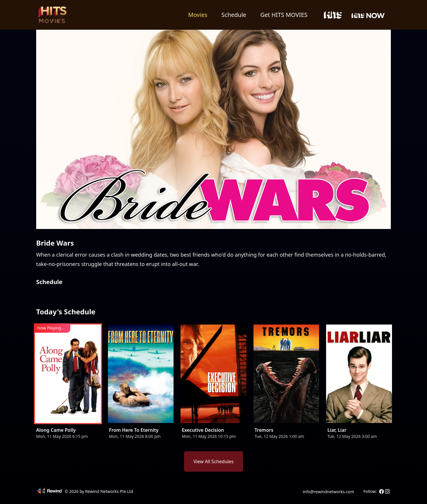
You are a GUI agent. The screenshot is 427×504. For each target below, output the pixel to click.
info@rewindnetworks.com (328, 492)
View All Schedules (213, 461)
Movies (198, 15)
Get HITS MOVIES (284, 15)
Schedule (234, 15)
